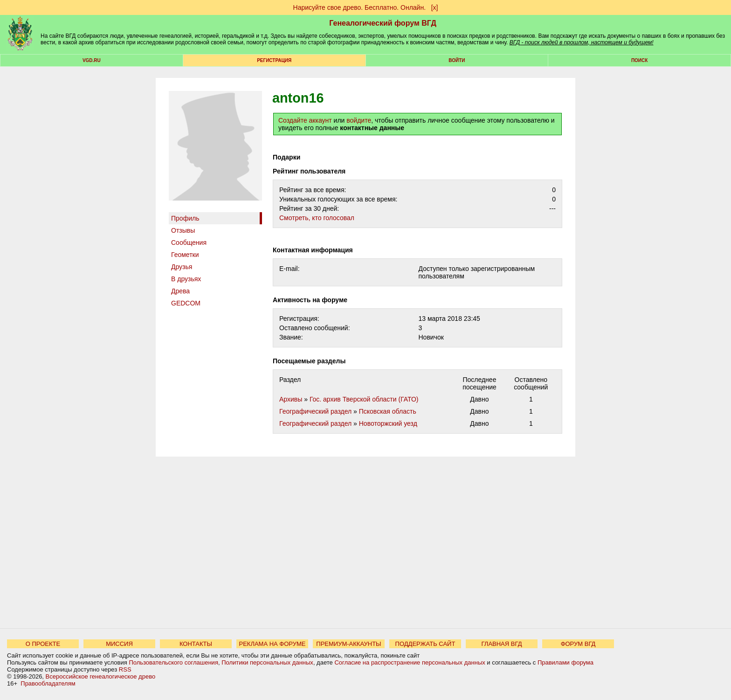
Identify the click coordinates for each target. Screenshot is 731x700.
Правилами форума (565, 662)
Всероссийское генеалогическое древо (101, 676)
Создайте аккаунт (305, 120)
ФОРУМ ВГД (578, 644)
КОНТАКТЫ (196, 644)
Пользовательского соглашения (173, 662)
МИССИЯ (119, 644)
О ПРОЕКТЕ (43, 644)
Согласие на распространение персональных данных (410, 662)
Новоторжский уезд (388, 423)
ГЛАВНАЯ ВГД (502, 644)
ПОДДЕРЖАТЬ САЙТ (425, 644)
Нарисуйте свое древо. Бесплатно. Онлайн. (360, 7)
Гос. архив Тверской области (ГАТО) (364, 399)
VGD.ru (92, 60)
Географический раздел (315, 411)
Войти (457, 60)
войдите (359, 120)
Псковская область (388, 411)
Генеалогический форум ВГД (383, 23)
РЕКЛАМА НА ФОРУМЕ (272, 644)
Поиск (639, 60)
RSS (125, 669)
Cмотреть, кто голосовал (317, 218)
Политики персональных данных (267, 662)
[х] (435, 7)
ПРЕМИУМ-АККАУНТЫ (348, 644)
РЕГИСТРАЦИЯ (274, 60)
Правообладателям (48, 683)
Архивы (291, 399)
